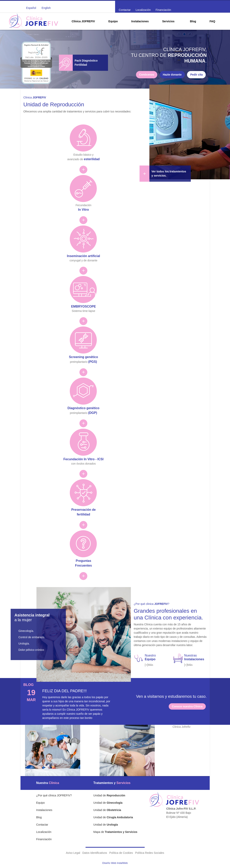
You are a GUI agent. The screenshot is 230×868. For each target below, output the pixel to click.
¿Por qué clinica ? (152, 604)
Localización (143, 10)
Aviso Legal (73, 853)
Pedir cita (196, 75)
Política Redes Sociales (150, 853)
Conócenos (147, 75)
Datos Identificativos (95, 853)
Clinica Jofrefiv (181, 727)
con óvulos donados (83, 458)
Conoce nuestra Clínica (187, 706)
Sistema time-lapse (83, 305)
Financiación (163, 10)
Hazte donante (172, 75)
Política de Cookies (121, 853)
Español (31, 8)
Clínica (35, 97)
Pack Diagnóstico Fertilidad (86, 63)
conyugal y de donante (83, 255)
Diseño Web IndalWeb (115, 863)
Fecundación (83, 204)
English (46, 8)
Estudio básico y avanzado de (83, 154)
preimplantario (83, 356)
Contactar (125, 10)
